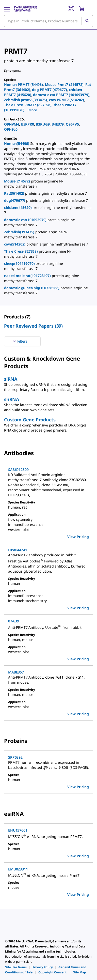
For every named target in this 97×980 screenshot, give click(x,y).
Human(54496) (17, 143)
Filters (20, 341)
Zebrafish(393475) (20, 232)
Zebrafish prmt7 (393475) (26, 100)
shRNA (12, 399)
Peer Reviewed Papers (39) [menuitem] (33, 326)
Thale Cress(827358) (21, 251)
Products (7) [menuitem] (17, 317)
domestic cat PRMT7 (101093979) (61, 95)
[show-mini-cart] (86, 9)
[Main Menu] (7, 9)
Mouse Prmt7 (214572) (64, 85)
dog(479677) (15, 200)
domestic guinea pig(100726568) (32, 288)
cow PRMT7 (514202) (67, 100)
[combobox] (48, 21)
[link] (16, 967)
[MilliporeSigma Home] (26, 9)
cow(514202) (15, 244)
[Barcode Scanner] (71, 9)
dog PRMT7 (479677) (49, 90)
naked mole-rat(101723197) (28, 276)
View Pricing (78, 537)
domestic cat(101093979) (26, 220)
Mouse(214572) (18, 181)
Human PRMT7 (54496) (23, 85)
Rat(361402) (15, 193)
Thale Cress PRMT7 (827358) (28, 105)
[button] (31, 110)
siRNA (11, 379)
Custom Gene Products (30, 420)
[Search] (87, 21)
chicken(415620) (18, 208)
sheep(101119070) (20, 263)
